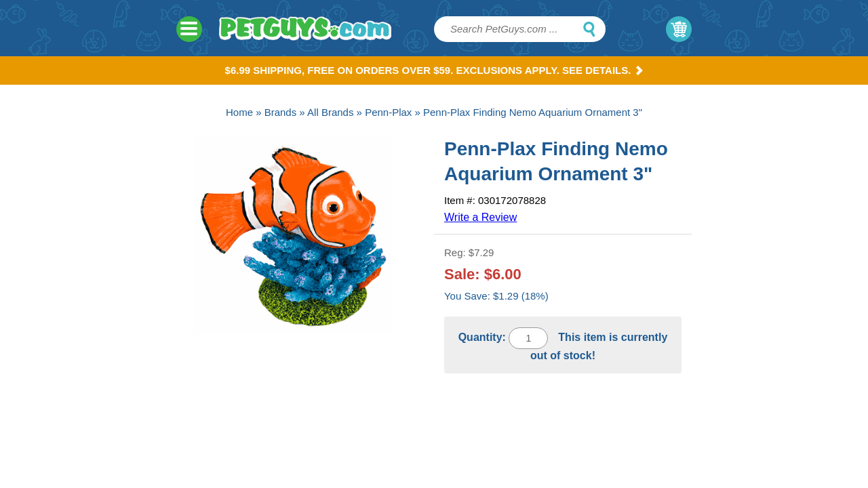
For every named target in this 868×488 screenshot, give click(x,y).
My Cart (679, 29)
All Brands (330, 112)
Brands (281, 112)
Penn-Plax (388, 112)
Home (239, 112)
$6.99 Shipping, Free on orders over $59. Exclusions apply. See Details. (434, 70)
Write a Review (480, 217)
